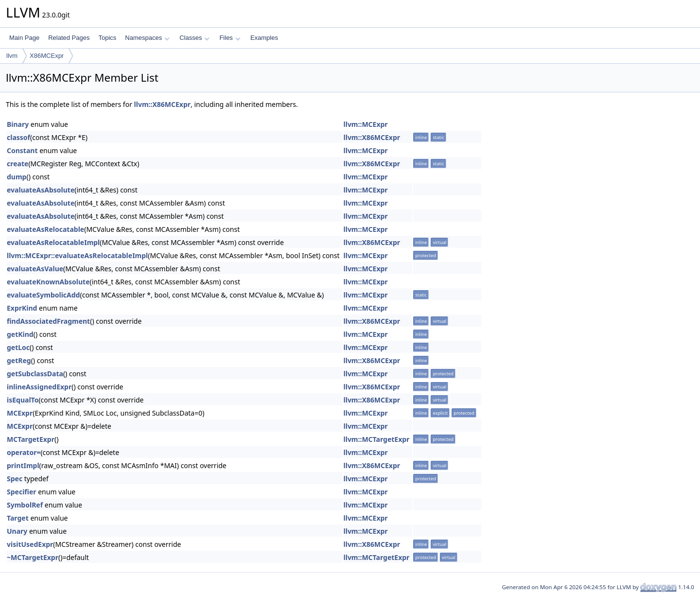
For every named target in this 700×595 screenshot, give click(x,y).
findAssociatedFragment (48, 321)
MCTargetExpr (31, 439)
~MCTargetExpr (33, 557)
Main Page (24, 38)
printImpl (23, 465)
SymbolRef (25, 505)
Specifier (22, 492)
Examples (264, 38)
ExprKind (22, 308)
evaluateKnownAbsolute (48, 282)
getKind (20, 334)
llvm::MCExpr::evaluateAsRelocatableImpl (77, 255)
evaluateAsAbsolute (41, 190)
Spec (15, 479)
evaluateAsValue (35, 269)
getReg (19, 360)
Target (18, 518)
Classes (194, 38)
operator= (24, 452)
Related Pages (69, 38)
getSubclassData (35, 374)
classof (18, 137)
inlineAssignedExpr (39, 387)
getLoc (18, 347)
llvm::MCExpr (366, 124)
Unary (17, 531)
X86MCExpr (47, 56)
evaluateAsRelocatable (45, 229)
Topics (107, 38)
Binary (18, 124)
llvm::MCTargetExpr (377, 439)
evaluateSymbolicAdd (43, 295)
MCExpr (20, 413)
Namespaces (147, 38)
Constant (22, 150)
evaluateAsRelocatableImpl (53, 242)
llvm (12, 56)
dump (17, 177)
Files (230, 38)
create (17, 164)
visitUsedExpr (30, 544)
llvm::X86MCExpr (162, 104)
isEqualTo (23, 400)
